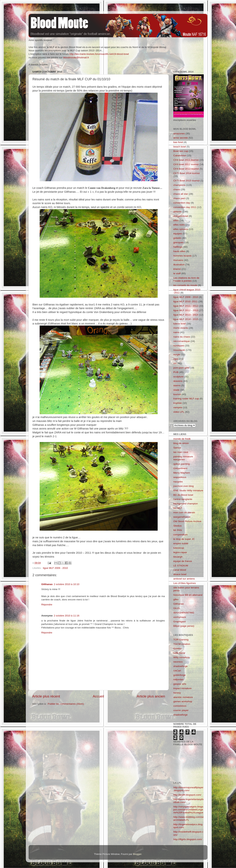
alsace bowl (180, 574)
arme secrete (181, 138)
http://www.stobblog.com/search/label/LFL (188, 818)
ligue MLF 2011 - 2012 (186, 306)
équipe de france (183, 561)
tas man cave (181, 452)
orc (175, 363)
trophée (178, 403)
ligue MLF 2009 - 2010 (55, 568)
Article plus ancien (151, 696)
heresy (177, 693)
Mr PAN (178, 530)
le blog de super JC (184, 539)
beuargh (178, 557)
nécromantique (182, 341)
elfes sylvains (181, 229)
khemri (177, 269)
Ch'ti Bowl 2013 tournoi (186, 169)
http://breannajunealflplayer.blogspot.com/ (188, 789)
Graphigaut (179, 622)
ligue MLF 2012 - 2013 (186, 310)
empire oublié (181, 543)
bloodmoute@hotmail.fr (76, 57)
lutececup (179, 548)
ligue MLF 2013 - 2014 (186, 315)
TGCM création (182, 644)
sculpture (178, 377)
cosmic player (181, 710)
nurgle (177, 354)
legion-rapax (180, 552)
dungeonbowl (181, 216)
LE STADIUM (181, 566)
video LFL (179, 412)
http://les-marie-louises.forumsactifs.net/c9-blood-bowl (99, 54)
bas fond (178, 142)
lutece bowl (180, 324)
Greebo (177, 648)
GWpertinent (180, 468)
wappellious (180, 477)
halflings (178, 247)
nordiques (179, 346)
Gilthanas (47, 584)
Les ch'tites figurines (185, 583)
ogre (176, 359)
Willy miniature (181, 657)
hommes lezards (182, 256)
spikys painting (182, 464)
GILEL (177, 608)
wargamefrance (182, 517)
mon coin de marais (184, 512)
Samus (177, 448)
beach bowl (180, 147)
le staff (177, 273)
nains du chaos (182, 337)
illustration (179, 265)
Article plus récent (46, 696)
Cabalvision (180, 155)
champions (179, 185)
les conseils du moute (185, 285)
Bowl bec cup (181, 151)
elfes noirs (179, 225)
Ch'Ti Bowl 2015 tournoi (186, 181)
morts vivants (181, 328)
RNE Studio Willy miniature (188, 490)
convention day (182, 203)
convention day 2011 (185, 207)
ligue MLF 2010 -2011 (185, 301)
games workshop (183, 701)
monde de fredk (182, 439)
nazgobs (178, 482)
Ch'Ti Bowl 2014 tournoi (186, 173)
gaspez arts (180, 684)
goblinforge (179, 675)
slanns (177, 385)
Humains (178, 260)
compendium (180, 535)
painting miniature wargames (183, 458)
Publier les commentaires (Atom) (66, 704)
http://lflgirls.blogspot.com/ (188, 839)
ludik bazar (179, 653)
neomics (178, 662)
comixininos (180, 706)
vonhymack (180, 617)
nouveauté (179, 350)
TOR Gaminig (181, 640)
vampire (178, 407)
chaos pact (179, 198)
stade (176, 390)
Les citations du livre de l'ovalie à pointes (186, 279)
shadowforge (180, 666)
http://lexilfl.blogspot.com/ (187, 795)
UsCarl (177, 671)
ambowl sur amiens (184, 579)
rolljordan (178, 679)
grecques (178, 242)
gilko (176, 599)
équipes (178, 234)
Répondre (47, 605)
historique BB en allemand (188, 595)
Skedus (177, 526)
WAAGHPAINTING (184, 613)
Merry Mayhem (182, 473)
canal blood (180, 570)
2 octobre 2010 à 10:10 (67, 584)
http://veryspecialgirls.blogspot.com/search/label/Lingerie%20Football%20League (188, 810)
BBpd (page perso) (184, 626)
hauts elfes (179, 251)
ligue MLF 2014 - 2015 (186, 319)
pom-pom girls (181, 368)
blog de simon (181, 443)
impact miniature (182, 688)
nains (176, 332)
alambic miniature (183, 697)
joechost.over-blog (183, 486)
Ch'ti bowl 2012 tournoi (186, 164)
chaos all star (181, 194)
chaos (177, 189)
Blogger (137, 854)
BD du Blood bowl (183, 495)
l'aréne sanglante (183, 499)
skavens (178, 381)
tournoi (177, 394)
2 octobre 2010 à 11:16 (67, 616)
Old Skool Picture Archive (187, 521)
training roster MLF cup (186, 399)
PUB (176, 372)
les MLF (178, 508)
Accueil (98, 696)
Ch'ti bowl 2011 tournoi (186, 160)
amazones (179, 134)
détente (177, 212)
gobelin (177, 238)
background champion (186, 504)
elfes (176, 220)
